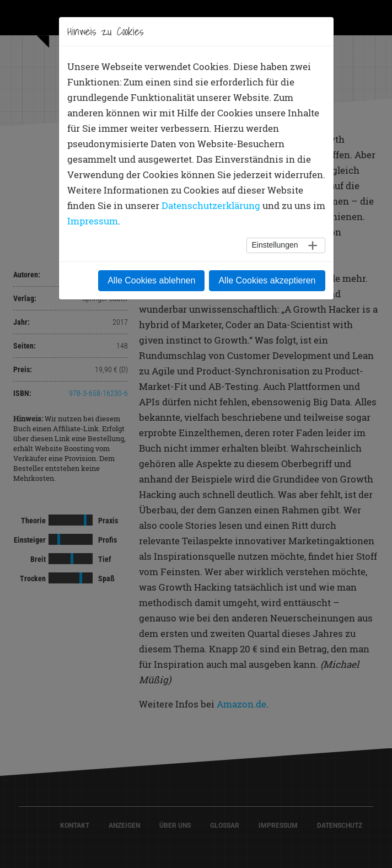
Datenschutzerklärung (211, 205)
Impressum (93, 221)
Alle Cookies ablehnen (151, 280)
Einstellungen (275, 245)
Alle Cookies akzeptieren (267, 280)
